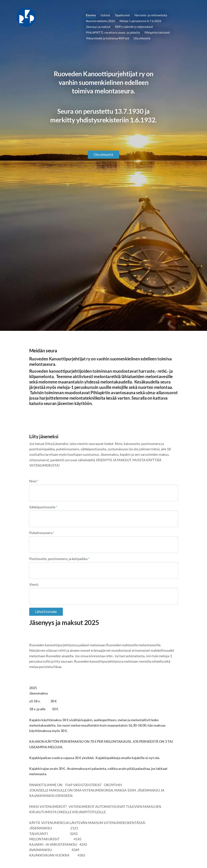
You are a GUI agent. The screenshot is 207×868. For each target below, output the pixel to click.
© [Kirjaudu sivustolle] (31, 858)
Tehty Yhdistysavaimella (165, 858)
